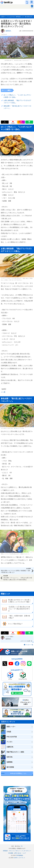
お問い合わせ (18, 853)
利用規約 (5, 851)
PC (22, 846)
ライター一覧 (29, 645)
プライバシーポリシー (15, 851)
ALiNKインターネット (19, 858)
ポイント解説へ (7, 90)
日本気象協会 (19, 855)
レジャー (4, 34)
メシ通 (3, 392)
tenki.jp (7, 2)
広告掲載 (11, 853)
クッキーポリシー (26, 851)
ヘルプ (24, 853)
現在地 (32, 8)
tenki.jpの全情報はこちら (18, 773)
